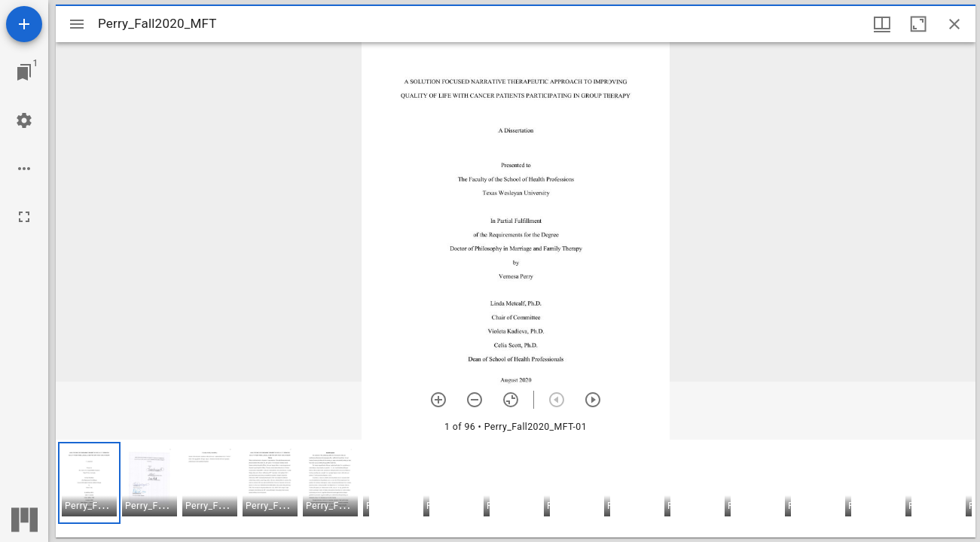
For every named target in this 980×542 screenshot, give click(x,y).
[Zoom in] (438, 400)
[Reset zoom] (511, 400)
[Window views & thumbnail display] (882, 24)
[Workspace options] (24, 169)
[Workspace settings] (24, 120)
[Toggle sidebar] (77, 24)
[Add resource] (24, 24)
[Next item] (593, 400)
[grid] (516, 489)
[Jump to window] (24, 72)
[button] (89, 483)
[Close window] (954, 24)
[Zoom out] (475, 400)
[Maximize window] (918, 24)
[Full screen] (24, 217)
